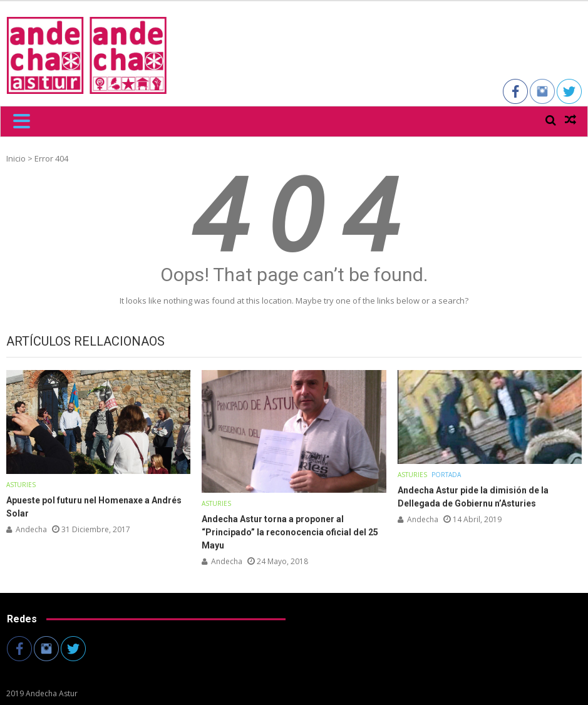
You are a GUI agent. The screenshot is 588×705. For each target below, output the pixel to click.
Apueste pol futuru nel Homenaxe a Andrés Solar (94, 507)
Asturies (21, 485)
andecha (31, 529)
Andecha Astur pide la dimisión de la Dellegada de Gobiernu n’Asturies (473, 497)
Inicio (16, 158)
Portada (446, 475)
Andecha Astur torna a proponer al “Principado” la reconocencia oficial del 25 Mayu (290, 532)
